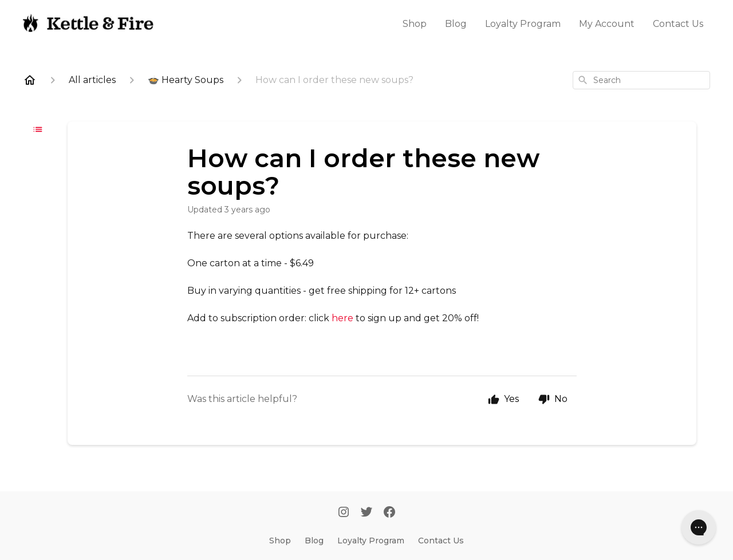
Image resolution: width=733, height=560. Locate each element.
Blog (456, 24)
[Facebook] (389, 513)
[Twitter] (366, 513)
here (342, 318)
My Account (607, 24)
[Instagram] (344, 513)
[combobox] (641, 80)
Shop (415, 24)
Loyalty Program (523, 24)
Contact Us (678, 24)
